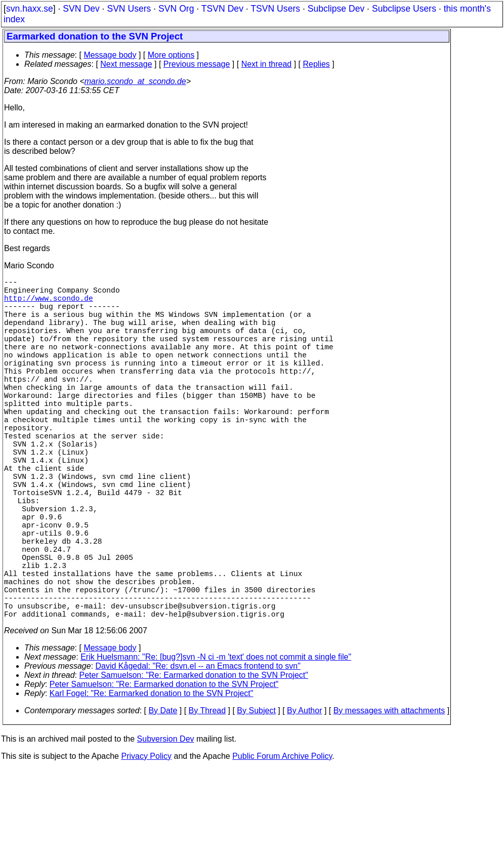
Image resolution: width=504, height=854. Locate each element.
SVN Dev (81, 9)
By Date (163, 796)
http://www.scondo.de (49, 304)
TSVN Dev (222, 9)
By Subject (256, 796)
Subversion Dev (166, 824)
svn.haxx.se (30, 9)
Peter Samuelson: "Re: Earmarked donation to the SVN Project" (194, 760)
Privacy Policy (146, 841)
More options (171, 55)
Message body (110, 55)
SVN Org (176, 9)
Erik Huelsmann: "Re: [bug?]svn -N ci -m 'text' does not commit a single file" (216, 742)
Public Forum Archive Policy (282, 841)
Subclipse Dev (336, 9)
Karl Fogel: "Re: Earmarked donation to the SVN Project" (152, 778)
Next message (126, 64)
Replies (317, 64)
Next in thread (267, 64)
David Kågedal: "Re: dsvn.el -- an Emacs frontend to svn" (198, 751)
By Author (304, 796)
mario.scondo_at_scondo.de (135, 81)
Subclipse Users (404, 9)
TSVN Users (275, 9)
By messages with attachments (389, 796)
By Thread (207, 796)
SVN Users (129, 9)
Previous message (197, 64)
